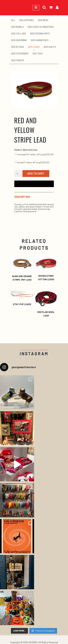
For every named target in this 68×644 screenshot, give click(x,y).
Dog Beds (43, 20)
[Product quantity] (18, 174)
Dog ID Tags (18, 47)
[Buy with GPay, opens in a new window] (34, 184)
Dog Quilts (50, 47)
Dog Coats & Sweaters (41, 27)
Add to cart (36, 173)
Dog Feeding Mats (40, 33)
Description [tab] (22, 197)
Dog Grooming (19, 40)
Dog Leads (34, 47)
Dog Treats (18, 60)
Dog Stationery (20, 53)
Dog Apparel (27, 20)
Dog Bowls (17, 27)
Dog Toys (38, 53)
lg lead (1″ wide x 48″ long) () (32, 162)
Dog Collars (19, 33)
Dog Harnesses (40, 40)
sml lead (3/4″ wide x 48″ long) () (34, 154)
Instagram (34, 354)
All (13, 20)
